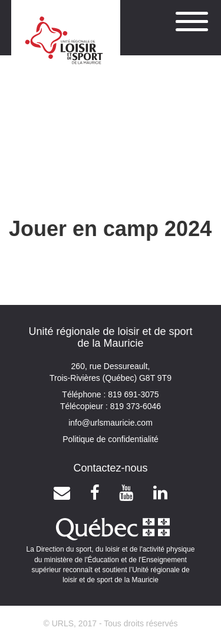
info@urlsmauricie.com (111, 423)
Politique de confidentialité (111, 439)
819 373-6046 (134, 406)
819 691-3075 (132, 394)
